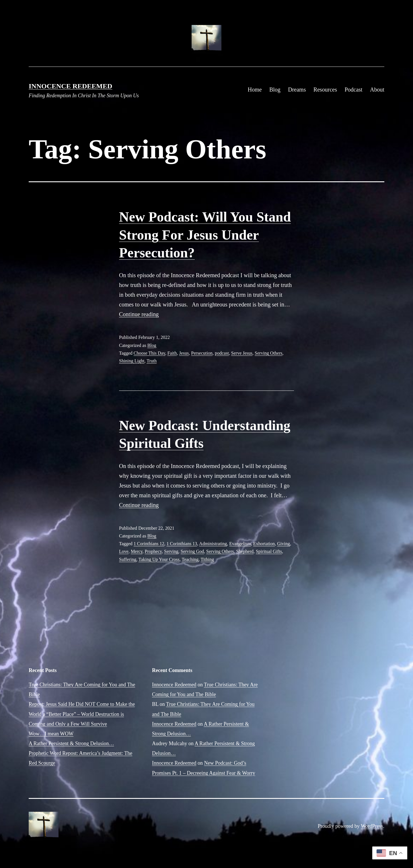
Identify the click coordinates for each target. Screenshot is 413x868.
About (377, 90)
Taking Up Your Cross (159, 559)
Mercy (137, 551)
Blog (275, 90)
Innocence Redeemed (70, 86)
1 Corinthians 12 (149, 544)
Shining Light (132, 361)
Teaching (190, 559)
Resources (325, 90)
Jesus (184, 353)
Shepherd (245, 551)
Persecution (202, 353)
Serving (171, 551)
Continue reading (139, 314)
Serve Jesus (242, 353)
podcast (222, 353)
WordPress (372, 826)
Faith (172, 353)
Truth (152, 361)
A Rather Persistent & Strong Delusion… (71, 743)
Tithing (208, 559)
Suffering (128, 559)
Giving (283, 544)
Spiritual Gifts (269, 551)
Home (255, 90)
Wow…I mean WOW (51, 734)
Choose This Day (149, 353)
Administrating (213, 544)
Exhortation (264, 544)
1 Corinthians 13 (182, 544)
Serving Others (268, 353)
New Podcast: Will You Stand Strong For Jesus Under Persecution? (205, 235)
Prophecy (153, 551)
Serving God (192, 551)
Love (124, 551)
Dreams (297, 90)
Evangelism (240, 544)
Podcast (353, 90)
